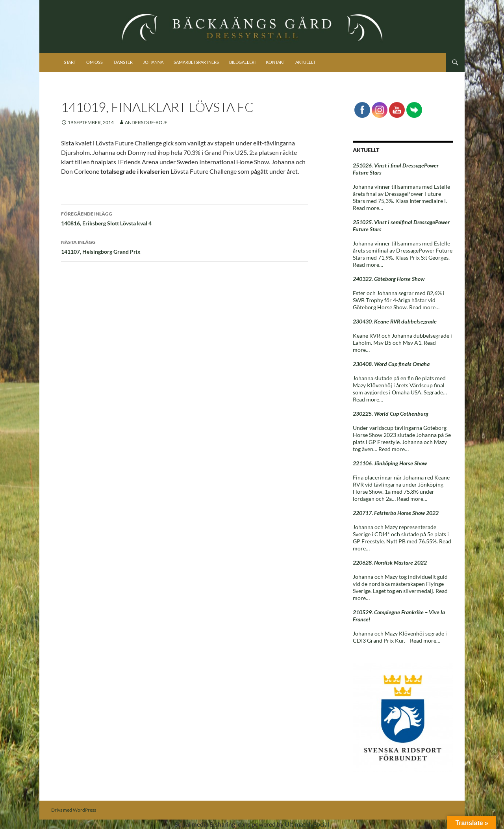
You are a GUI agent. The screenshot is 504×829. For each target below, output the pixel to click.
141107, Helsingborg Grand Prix (184, 246)
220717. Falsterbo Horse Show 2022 (396, 513)
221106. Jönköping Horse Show (390, 463)
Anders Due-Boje (146, 122)
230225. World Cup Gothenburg (391, 414)
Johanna (153, 62)
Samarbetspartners (196, 62)
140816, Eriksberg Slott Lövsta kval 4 (184, 218)
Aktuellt (305, 62)
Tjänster (123, 62)
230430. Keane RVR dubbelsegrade (395, 321)
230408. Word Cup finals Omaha (391, 364)
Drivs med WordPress (74, 810)
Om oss (94, 62)
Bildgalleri (242, 62)
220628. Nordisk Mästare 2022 (390, 562)
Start (70, 62)
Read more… (368, 208)
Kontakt (275, 62)
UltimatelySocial (307, 824)
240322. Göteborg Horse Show (389, 279)
